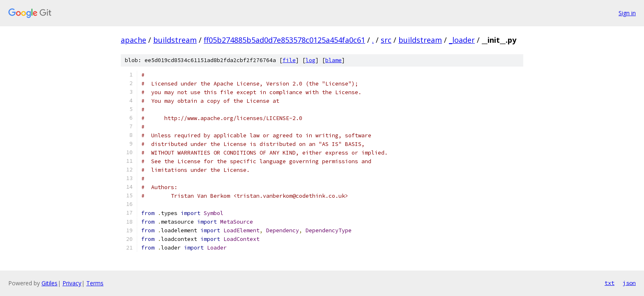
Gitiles (49, 283)
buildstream (175, 40)
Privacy (72, 283)
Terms (95, 283)
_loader (462, 40)
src (386, 40)
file (289, 60)
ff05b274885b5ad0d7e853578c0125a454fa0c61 (284, 40)
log (310, 60)
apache (133, 40)
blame (333, 60)
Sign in (627, 13)
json (629, 283)
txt (609, 283)
